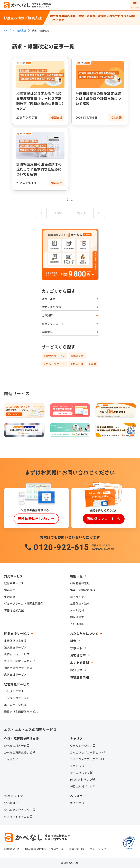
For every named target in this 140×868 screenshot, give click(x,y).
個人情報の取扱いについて (42, 849)
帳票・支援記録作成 (83, 590)
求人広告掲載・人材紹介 (20, 661)
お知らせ (76, 670)
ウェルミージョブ (81, 746)
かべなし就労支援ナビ (18, 752)
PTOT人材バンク (81, 779)
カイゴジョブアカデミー (86, 759)
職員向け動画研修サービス (21, 712)
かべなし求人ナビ (15, 746)
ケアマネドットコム (17, 817)
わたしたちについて (84, 633)
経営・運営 (49, 299)
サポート (76, 648)
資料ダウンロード (101, 519)
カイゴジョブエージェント (87, 752)
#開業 (93, 364)
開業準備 (47, 332)
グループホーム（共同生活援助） (25, 603)
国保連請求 (77, 617)
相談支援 (10, 590)
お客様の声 (78, 655)
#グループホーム (54, 364)
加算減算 (47, 315)
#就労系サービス (54, 356)
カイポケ (10, 759)
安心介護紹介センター (18, 810)
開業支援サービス (17, 633)
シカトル (76, 766)
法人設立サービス (15, 647)
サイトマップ (98, 849)
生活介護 (10, 597)
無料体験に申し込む (34, 519)
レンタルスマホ (14, 691)
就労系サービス (14, 583)
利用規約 (10, 849)
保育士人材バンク (81, 786)
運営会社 (74, 849)
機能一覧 (76, 576)
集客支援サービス (15, 674)
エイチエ (76, 803)
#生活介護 (77, 364)
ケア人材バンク (80, 773)
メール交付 (77, 610)
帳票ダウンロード (53, 324)
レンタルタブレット (17, 698)
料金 (73, 641)
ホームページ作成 (15, 705)
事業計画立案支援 (15, 641)
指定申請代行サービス (18, 668)
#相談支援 (77, 356)
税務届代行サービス (17, 654)
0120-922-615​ (61, 547)
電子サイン (77, 597)
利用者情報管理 (80, 583)
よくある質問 (80, 663)
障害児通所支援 (14, 610)
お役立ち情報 (80, 677)
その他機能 (77, 624)
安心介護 (10, 803)
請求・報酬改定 (51, 307)
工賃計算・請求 (80, 603)
